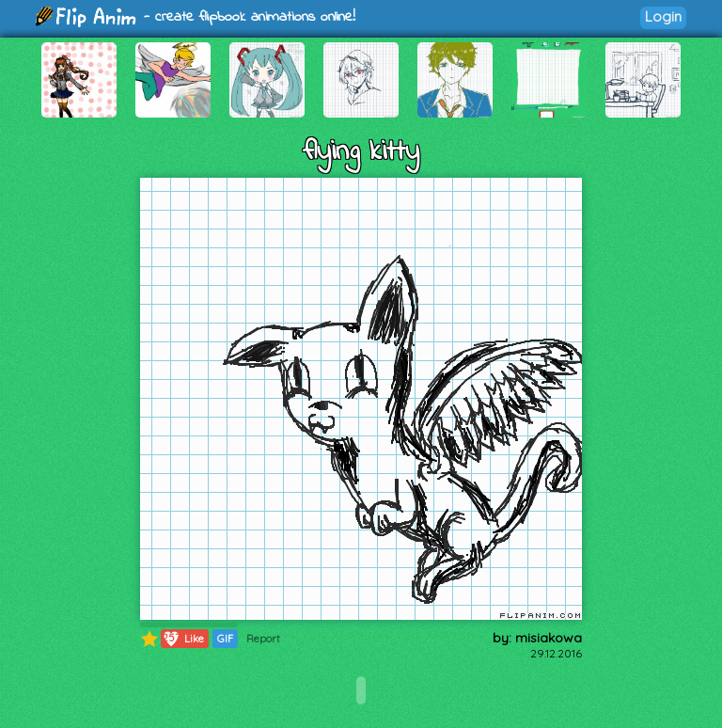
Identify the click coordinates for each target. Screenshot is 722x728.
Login (663, 16)
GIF (225, 639)
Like (183, 639)
